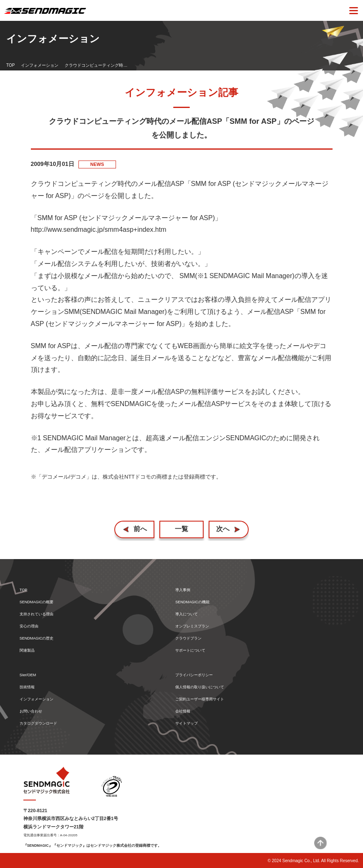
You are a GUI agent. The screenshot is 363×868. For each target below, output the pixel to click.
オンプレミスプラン (192, 626)
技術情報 (27, 687)
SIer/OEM (28, 675)
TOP (10, 65)
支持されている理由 (37, 614)
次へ (223, 529)
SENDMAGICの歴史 (37, 638)
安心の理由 (29, 626)
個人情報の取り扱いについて (200, 687)
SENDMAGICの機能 (192, 602)
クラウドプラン (188, 638)
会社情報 (183, 711)
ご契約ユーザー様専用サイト (200, 699)
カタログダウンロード (38, 724)
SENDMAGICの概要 (37, 602)
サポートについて (190, 651)
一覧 (181, 529)
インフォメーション (40, 65)
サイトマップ (187, 724)
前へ (140, 529)
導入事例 (183, 590)
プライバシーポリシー (194, 675)
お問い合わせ (31, 711)
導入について (187, 614)
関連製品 (27, 651)
